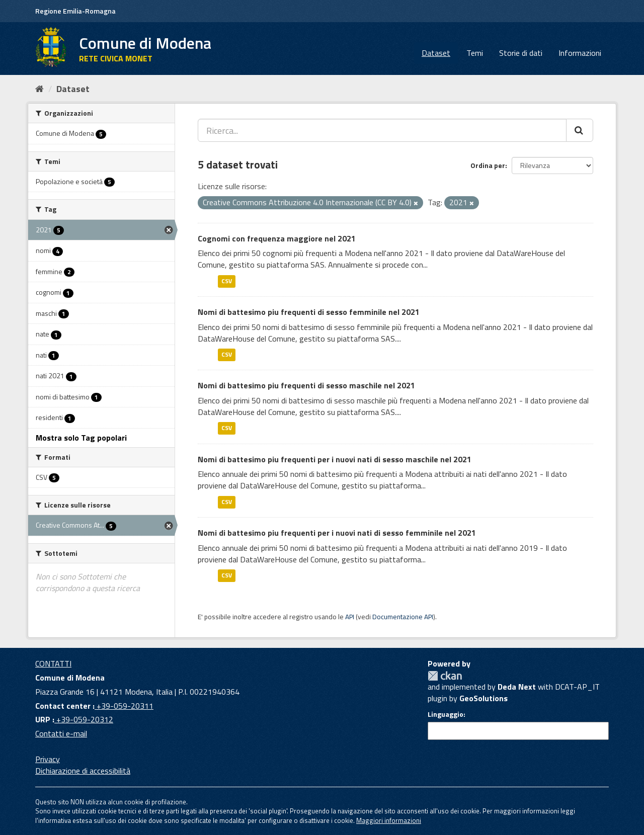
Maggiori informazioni (389, 820)
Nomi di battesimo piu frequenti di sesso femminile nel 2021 (309, 312)
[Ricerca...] (382, 130)
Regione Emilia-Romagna (75, 11)
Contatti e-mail (61, 733)
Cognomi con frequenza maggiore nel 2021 (277, 238)
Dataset (436, 53)
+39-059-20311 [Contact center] (124, 706)
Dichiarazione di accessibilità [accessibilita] (83, 771)
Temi (475, 53)
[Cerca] (580, 130)
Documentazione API (403, 617)
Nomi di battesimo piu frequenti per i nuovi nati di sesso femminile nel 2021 (337, 533)
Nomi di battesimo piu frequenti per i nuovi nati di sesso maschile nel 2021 (335, 459)
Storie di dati (521, 53)
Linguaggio (446, 714)
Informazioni (580, 53)
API (350, 617)
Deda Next (517, 687)
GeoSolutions (484, 698)
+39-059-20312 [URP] (84, 719)
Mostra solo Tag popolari (81, 438)
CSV (227, 281)
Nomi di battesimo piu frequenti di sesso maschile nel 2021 (306, 385)
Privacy (48, 759)
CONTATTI (53, 663)
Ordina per (488, 165)
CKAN (445, 676)
